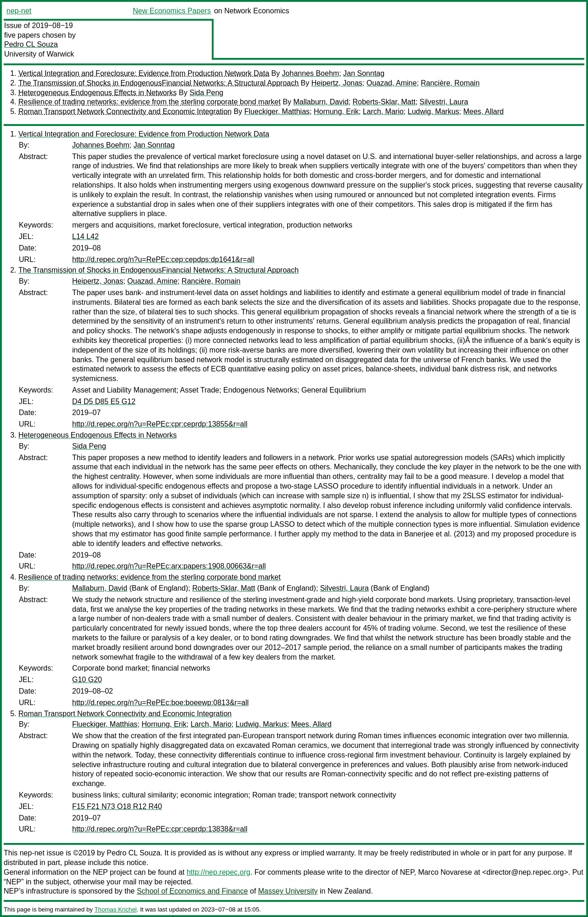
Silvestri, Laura (444, 102)
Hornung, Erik (336, 111)
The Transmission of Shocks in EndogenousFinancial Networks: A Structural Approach (158, 83)
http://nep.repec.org (218, 872)
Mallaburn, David (321, 102)
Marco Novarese (445, 872)
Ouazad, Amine (392, 83)
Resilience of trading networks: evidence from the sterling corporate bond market (150, 102)
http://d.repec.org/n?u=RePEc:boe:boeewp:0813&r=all (160, 703)
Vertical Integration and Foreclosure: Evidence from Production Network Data (144, 73)
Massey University (288, 891)
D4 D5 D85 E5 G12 (104, 402)
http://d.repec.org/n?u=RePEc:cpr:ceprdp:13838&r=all (160, 829)
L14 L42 (85, 236)
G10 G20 (87, 680)
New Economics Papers (172, 11)
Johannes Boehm (311, 73)
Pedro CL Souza (31, 44)
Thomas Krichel (115, 909)
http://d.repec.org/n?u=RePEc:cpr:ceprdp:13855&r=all (160, 424)
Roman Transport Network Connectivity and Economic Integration (125, 111)
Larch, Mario (383, 111)
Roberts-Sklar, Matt (384, 102)
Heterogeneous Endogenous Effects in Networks (98, 93)
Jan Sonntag (364, 73)
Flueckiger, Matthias (277, 111)
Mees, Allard (483, 111)
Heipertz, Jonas (337, 83)
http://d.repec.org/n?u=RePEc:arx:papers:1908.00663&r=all (169, 566)
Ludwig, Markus (433, 111)
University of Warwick (39, 54)
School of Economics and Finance (192, 891)
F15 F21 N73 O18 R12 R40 (117, 806)
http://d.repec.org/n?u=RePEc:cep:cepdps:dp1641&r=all (163, 259)
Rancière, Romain (450, 83)
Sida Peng (206, 93)
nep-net (19, 11)
